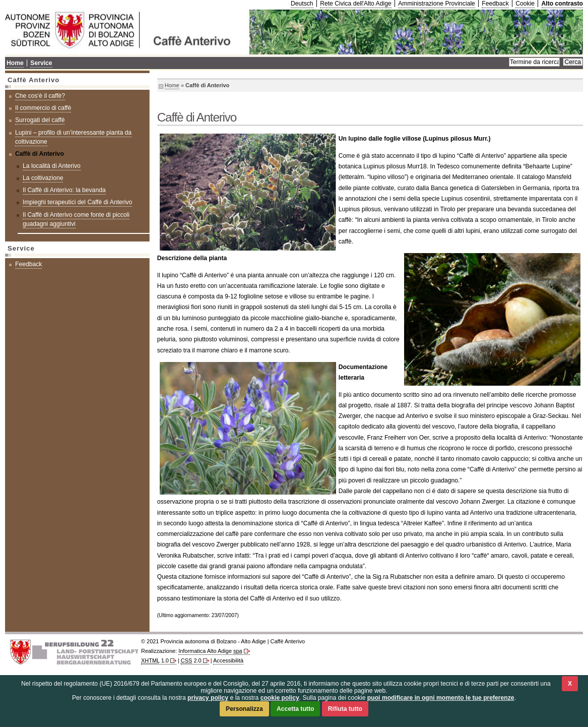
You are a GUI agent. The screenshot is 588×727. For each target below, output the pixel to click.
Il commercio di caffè (43, 108)
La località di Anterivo (52, 166)
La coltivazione (43, 178)
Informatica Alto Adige (210, 651)
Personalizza (244, 709)
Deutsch (302, 4)
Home (172, 85)
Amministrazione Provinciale (437, 4)
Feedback (495, 4)
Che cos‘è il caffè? (40, 96)
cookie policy (280, 698)
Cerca (573, 62)
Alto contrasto (562, 4)
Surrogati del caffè (40, 120)
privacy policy (208, 698)
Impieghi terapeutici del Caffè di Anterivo (77, 202)
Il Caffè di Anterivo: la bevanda (64, 190)
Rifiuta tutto (345, 709)
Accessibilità (228, 660)
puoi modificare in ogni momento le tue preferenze (441, 698)
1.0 (155, 660)
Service (41, 63)
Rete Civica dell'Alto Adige (356, 4)
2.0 (191, 660)
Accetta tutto (295, 709)
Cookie (525, 4)
